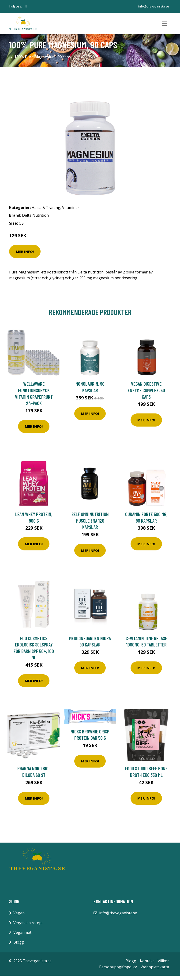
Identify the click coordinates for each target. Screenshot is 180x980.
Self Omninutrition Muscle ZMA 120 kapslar (90, 525)
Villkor (163, 965)
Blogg (19, 946)
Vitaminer (71, 212)
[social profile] (26, 6)
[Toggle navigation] (165, 26)
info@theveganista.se (153, 6)
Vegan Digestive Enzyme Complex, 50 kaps (146, 395)
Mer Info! (25, 256)
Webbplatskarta (155, 971)
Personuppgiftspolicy (118, 971)
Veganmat (22, 937)
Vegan (19, 917)
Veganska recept (28, 927)
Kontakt (147, 965)
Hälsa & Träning (46, 212)
